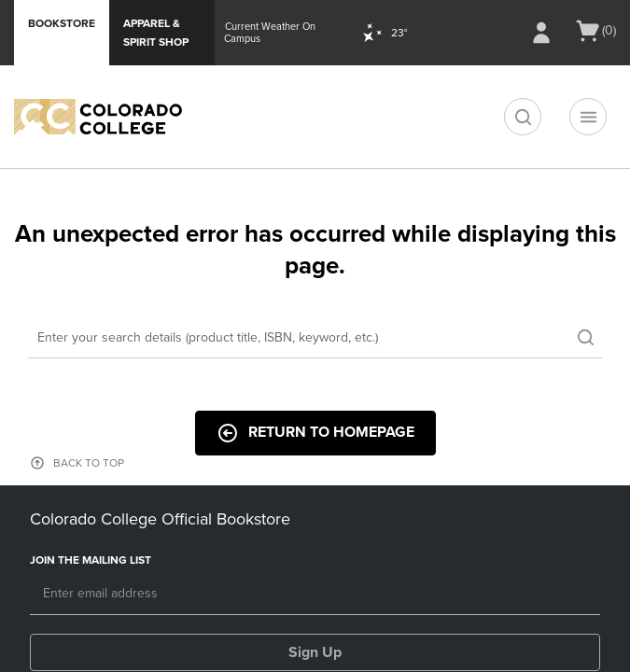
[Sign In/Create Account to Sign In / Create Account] (541, 33)
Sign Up (315, 652)
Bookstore (62, 23)
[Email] (315, 595)
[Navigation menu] (588, 117)
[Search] (315, 339)
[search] (523, 117)
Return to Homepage (315, 433)
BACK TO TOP (89, 463)
